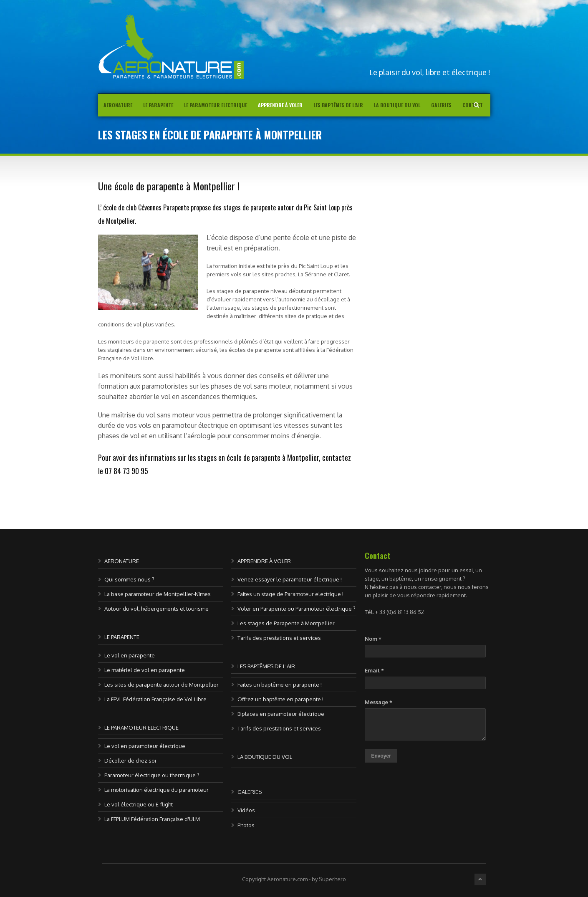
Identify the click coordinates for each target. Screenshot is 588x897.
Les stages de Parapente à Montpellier (286, 623)
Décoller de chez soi (130, 761)
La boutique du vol (397, 105)
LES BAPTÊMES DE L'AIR (266, 666)
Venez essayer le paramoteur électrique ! (290, 579)
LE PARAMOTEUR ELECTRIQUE (141, 728)
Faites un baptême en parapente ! (280, 685)
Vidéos (246, 810)
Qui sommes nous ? (129, 579)
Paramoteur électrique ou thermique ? (152, 775)
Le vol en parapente (130, 655)
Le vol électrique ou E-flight (139, 804)
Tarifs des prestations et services (279, 638)
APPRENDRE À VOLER (264, 561)
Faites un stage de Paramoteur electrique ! (290, 594)
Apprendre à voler (280, 105)
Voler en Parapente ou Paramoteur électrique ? (297, 609)
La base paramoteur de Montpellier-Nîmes (158, 594)
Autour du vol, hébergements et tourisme (156, 609)
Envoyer (381, 756)
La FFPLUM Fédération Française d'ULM (152, 819)
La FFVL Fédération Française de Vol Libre (155, 699)
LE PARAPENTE (122, 637)
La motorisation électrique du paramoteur (156, 790)
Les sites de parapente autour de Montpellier (162, 685)
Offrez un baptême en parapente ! (280, 699)
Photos (246, 825)
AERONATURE (118, 105)
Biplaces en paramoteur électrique (281, 714)
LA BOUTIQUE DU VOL (265, 757)
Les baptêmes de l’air (338, 105)
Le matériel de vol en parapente (145, 670)
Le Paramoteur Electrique (216, 105)
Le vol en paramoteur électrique (145, 746)
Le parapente (158, 105)
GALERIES (250, 792)
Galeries (441, 105)
